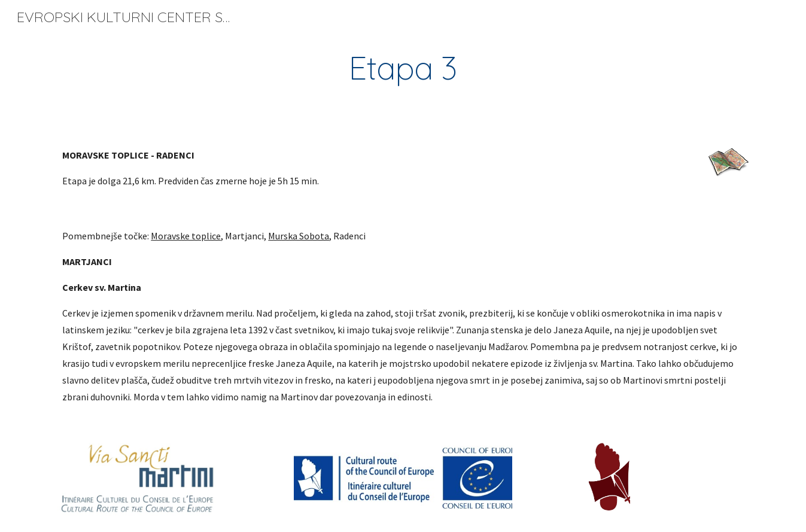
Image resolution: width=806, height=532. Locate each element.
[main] (403, 68)
